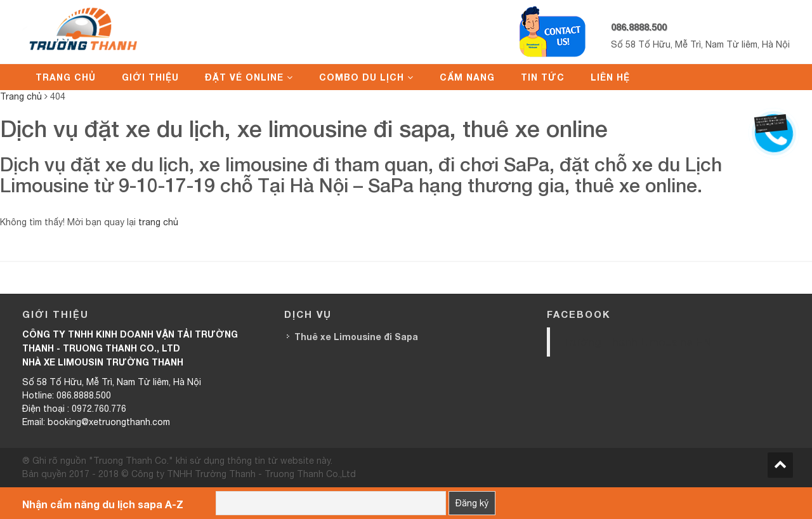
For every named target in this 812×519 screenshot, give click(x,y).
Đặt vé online (244, 77)
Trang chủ (66, 77)
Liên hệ (610, 77)
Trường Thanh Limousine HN (637, 342)
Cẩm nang (467, 77)
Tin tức (543, 77)
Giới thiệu (150, 77)
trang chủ (158, 222)
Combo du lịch (362, 77)
